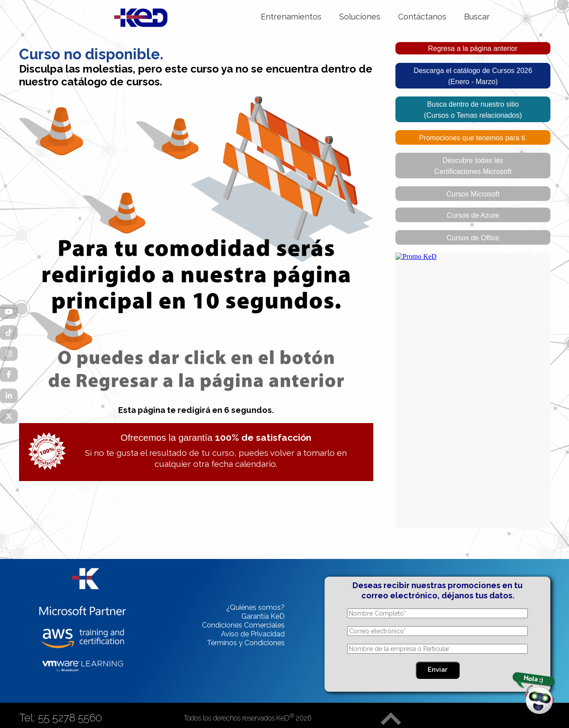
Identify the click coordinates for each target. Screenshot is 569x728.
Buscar (477, 17)
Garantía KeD (263, 616)
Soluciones (360, 17)
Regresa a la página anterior (473, 48)
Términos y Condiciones (246, 643)
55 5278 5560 (70, 718)
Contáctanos (422, 17)
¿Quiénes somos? (255, 607)
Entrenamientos (291, 17)
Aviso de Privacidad (253, 634)
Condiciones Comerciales (243, 625)
